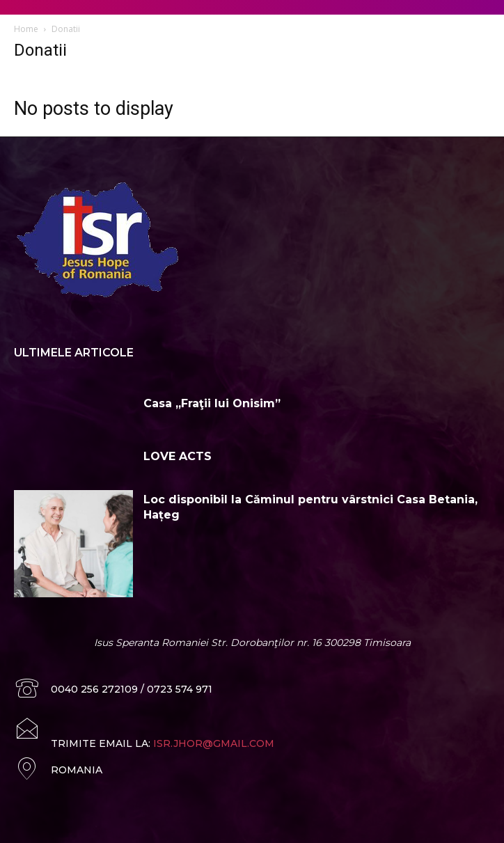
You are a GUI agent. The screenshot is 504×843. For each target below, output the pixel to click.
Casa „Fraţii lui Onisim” (212, 403)
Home (26, 29)
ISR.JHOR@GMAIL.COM (214, 743)
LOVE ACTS (178, 456)
